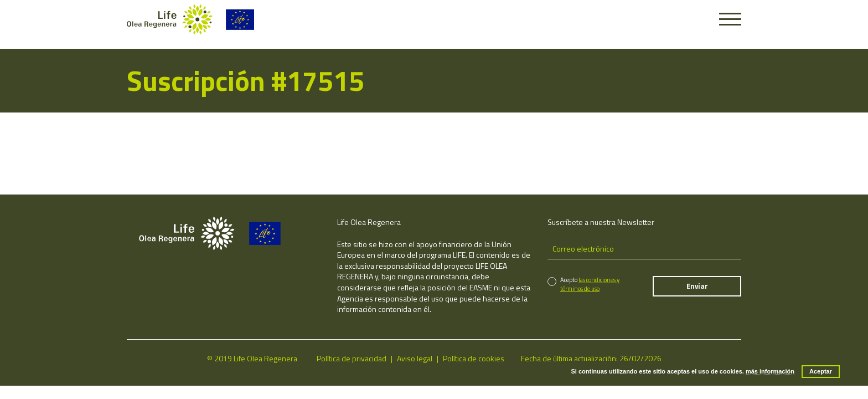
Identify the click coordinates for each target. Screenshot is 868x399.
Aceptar (821, 371)
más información (770, 371)
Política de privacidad (352, 358)
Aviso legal (415, 358)
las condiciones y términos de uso (590, 284)
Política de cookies (474, 358)
